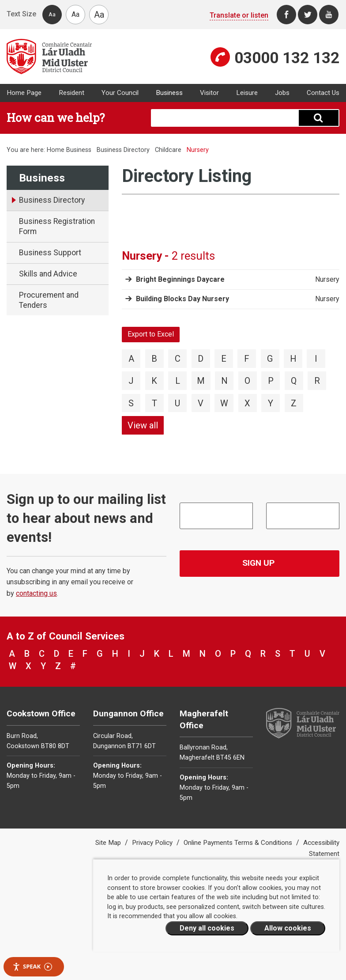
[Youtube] (329, 15)
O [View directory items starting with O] (247, 381)
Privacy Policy (153, 843)
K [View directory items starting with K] (154, 381)
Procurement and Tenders (49, 300)
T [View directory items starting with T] (154, 403)
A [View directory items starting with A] (131, 359)
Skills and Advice (48, 274)
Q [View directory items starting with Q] (294, 381)
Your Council (120, 93)
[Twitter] (308, 15)
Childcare (168, 150)
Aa (52, 14)
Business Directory (123, 150)
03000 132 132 (287, 58)
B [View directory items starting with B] (154, 359)
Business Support (50, 253)
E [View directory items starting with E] (224, 359)
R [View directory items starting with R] (317, 381)
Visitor (209, 93)
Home (56, 150)
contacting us (36, 593)
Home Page (24, 93)
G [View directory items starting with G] (270, 359)
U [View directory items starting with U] (177, 403)
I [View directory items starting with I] (316, 359)
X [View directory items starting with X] (247, 403)
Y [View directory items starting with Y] (271, 403)
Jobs (282, 93)
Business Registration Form (57, 226)
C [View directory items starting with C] (178, 359)
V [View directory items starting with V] (201, 403)
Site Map (109, 843)
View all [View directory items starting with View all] (143, 425)
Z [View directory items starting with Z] (294, 403)
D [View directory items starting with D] (201, 359)
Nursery (327, 280)
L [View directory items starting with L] (178, 381)
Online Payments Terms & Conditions (239, 843)
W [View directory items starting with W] (224, 403)
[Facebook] (286, 15)
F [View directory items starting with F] (247, 359)
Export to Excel (151, 334)
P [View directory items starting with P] (271, 381)
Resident (71, 93)
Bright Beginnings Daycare (180, 279)
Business (169, 93)
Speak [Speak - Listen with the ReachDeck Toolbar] (32, 967)
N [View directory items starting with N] (224, 381)
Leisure (247, 93)
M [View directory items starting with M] (201, 381)
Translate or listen (239, 15)
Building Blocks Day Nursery (182, 299)
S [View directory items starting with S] (131, 403)
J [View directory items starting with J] (131, 381)
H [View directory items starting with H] (293, 359)
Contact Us (323, 93)
